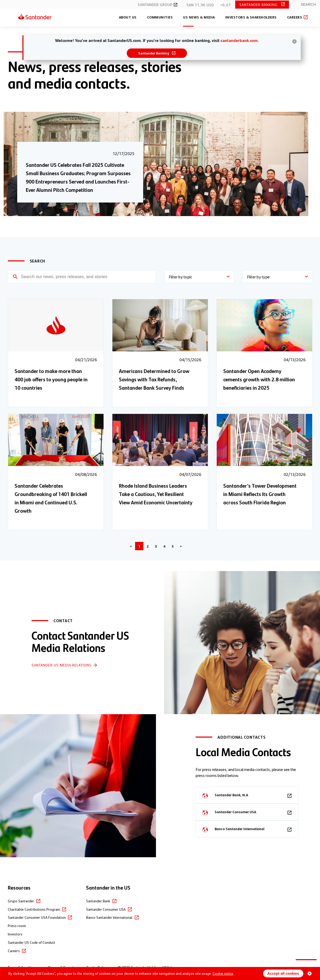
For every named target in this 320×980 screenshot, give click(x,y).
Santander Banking (259, 4)
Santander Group (158, 4)
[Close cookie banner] (310, 973)
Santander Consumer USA (106, 909)
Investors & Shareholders (251, 17)
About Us (128, 17)
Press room (17, 926)
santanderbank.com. (240, 40)
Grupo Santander (21, 901)
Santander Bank (98, 901)
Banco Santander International (109, 917)
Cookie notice (223, 973)
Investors (15, 934)
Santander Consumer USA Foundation (37, 917)
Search (308, 4)
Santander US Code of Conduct (32, 942)
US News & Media (199, 17)
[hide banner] (294, 41)
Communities (160, 17)
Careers (297, 17)
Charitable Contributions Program (34, 909)
